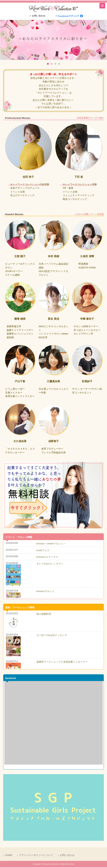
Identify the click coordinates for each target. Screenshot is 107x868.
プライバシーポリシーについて (36, 855)
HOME (9, 855)
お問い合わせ (39, 16)
